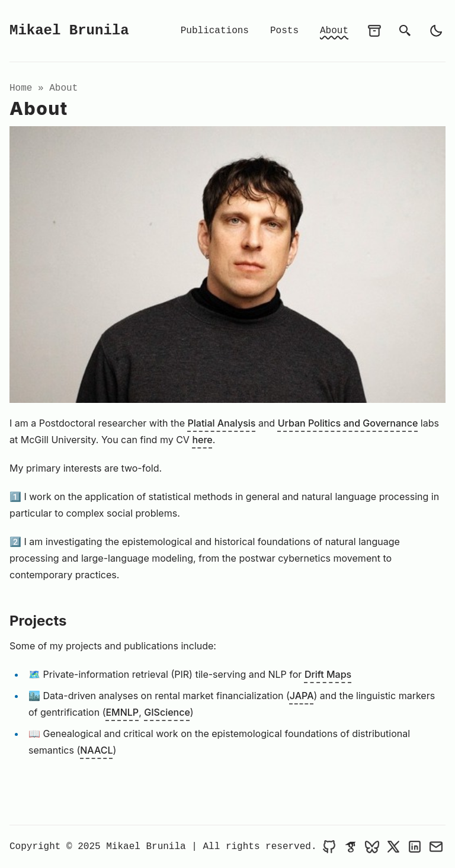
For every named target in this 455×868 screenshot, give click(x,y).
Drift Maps (328, 674)
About (334, 31)
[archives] (374, 31)
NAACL (96, 750)
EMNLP (122, 712)
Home (21, 88)
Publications (215, 31)
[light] (436, 31)
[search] (405, 31)
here (202, 440)
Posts (284, 31)
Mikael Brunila (69, 31)
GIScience (167, 712)
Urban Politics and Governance (348, 423)
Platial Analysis (222, 423)
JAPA (302, 696)
